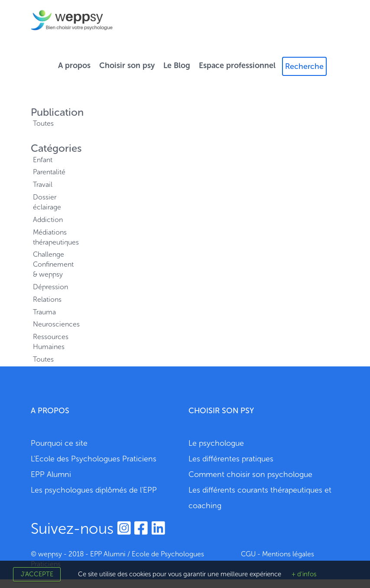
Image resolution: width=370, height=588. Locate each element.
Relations (47, 299)
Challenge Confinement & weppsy (52, 264)
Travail (43, 185)
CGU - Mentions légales (277, 554)
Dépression (50, 287)
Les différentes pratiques (231, 459)
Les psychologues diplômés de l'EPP (94, 490)
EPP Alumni (51, 474)
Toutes (43, 123)
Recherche (304, 66)
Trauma (44, 312)
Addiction (48, 220)
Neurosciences (52, 324)
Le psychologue (216, 443)
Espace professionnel (237, 65)
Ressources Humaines (51, 342)
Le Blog (177, 65)
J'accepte (37, 574)
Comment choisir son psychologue (250, 474)
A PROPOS (50, 411)
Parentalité (49, 172)
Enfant (43, 160)
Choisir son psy (127, 65)
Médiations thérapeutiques (52, 237)
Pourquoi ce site (59, 443)
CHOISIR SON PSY (221, 411)
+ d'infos (304, 574)
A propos (74, 65)
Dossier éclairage (47, 202)
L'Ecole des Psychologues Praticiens (94, 459)
